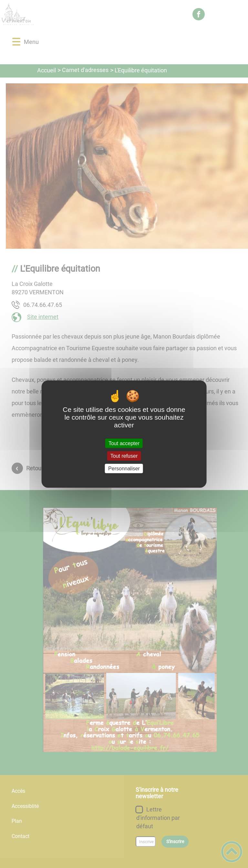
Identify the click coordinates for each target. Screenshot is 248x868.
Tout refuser (124, 456)
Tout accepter (124, 443)
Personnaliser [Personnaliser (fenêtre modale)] (124, 469)
